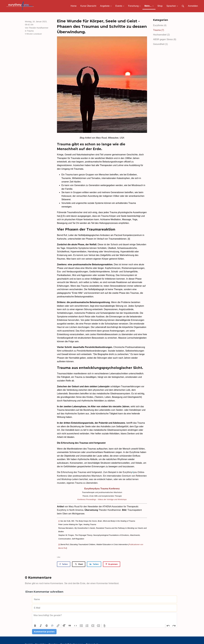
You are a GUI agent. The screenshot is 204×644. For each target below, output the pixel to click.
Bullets (81, 626)
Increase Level (99, 626)
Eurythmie (160, 25)
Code (76, 626)
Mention (52, 626)
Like (59, 557)
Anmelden (193, 6)
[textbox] (104, 618)
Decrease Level (93, 626)
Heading (64, 626)
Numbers (87, 626)
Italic (41, 626)
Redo (174, 626)
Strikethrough (47, 626)
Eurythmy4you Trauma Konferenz (102, 489)
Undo (168, 626)
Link (58, 626)
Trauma (30, 31)
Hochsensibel (161, 35)
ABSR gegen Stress (165, 39)
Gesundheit (160, 44)
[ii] (59, 544)
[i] (59, 521)
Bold (35, 626)
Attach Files (104, 626)
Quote (70, 626)
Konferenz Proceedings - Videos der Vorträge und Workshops (102, 499)
